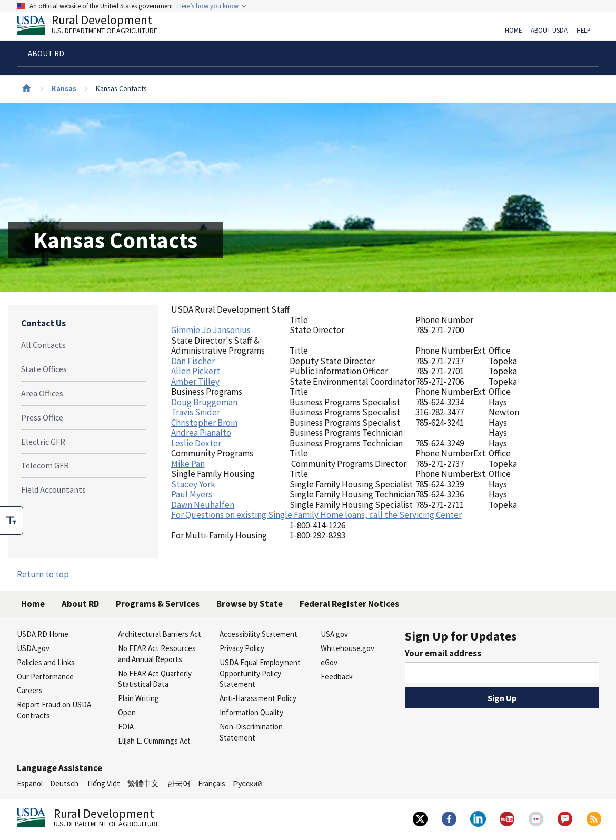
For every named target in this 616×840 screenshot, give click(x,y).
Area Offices (42, 393)
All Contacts (43, 345)
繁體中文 (143, 783)
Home (513, 31)
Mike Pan (188, 464)
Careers (30, 690)
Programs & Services (158, 604)
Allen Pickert (196, 371)
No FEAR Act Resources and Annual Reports (157, 654)
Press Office (42, 417)
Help (584, 31)
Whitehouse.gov (347, 648)
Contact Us (43, 323)
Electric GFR (43, 442)
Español (30, 783)
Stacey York (193, 484)
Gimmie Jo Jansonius (211, 330)
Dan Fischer (193, 361)
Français (212, 783)
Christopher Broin (204, 423)
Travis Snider (196, 412)
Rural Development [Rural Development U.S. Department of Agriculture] (96, 27)
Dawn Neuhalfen (203, 505)
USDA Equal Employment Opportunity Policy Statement (260, 673)
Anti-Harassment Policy (258, 698)
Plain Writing (138, 698)
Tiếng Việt (103, 783)
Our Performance (45, 677)
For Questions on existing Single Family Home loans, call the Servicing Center (316, 515)
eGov (329, 662)
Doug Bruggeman (204, 402)
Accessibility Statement (259, 634)
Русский (247, 783)
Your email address (443, 653)
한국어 (179, 783)
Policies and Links (46, 662)
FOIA (126, 727)
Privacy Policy (242, 648)
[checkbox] (12, 521)
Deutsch (64, 783)
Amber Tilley (195, 382)
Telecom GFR (45, 465)
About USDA (549, 31)
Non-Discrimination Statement (251, 732)
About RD (80, 604)
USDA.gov (33, 648)
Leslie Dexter (196, 443)
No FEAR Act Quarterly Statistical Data (155, 679)
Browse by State (250, 604)
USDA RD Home (43, 634)
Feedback (337, 677)
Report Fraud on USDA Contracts (54, 710)
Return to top (43, 574)
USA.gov (334, 634)
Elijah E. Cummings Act (154, 741)
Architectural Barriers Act (160, 634)
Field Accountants (53, 489)
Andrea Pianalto (201, 433)
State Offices (44, 369)
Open (127, 712)
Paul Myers (192, 494)
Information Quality (251, 712)
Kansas (64, 88)
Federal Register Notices (349, 604)
